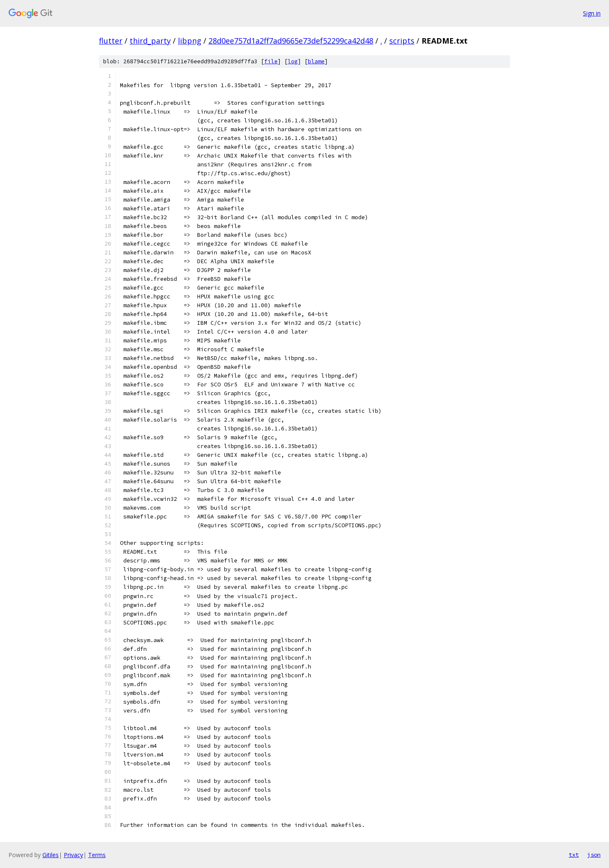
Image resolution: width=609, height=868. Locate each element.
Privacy (73, 855)
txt (574, 855)
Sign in (592, 13)
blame (316, 61)
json (594, 855)
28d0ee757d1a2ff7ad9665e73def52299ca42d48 (291, 41)
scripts (402, 41)
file (271, 61)
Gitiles (51, 855)
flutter (111, 41)
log (293, 61)
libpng (190, 41)
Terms (97, 855)
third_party (150, 41)
